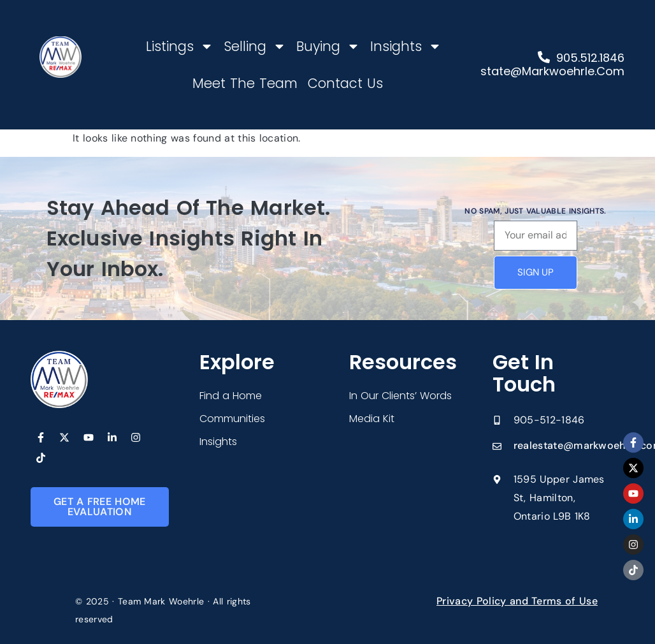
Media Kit (372, 419)
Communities (232, 419)
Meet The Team (245, 83)
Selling (255, 46)
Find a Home (231, 396)
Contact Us (345, 83)
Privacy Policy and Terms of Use (517, 601)
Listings (180, 46)
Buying (328, 46)
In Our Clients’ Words (400, 396)
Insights (406, 46)
